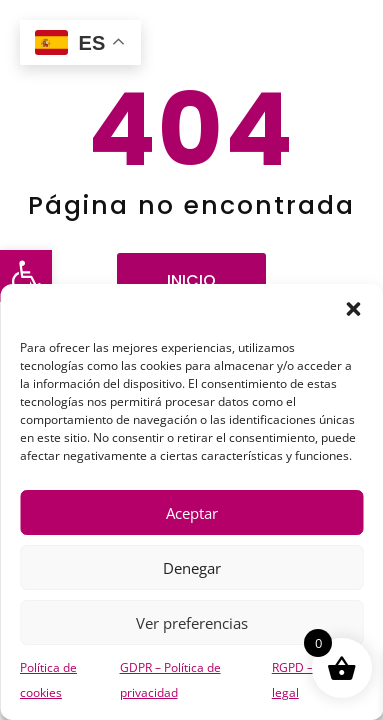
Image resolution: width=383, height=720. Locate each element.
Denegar (192, 568)
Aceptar (192, 513)
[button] (26, 276)
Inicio (191, 280)
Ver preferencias (192, 623)
